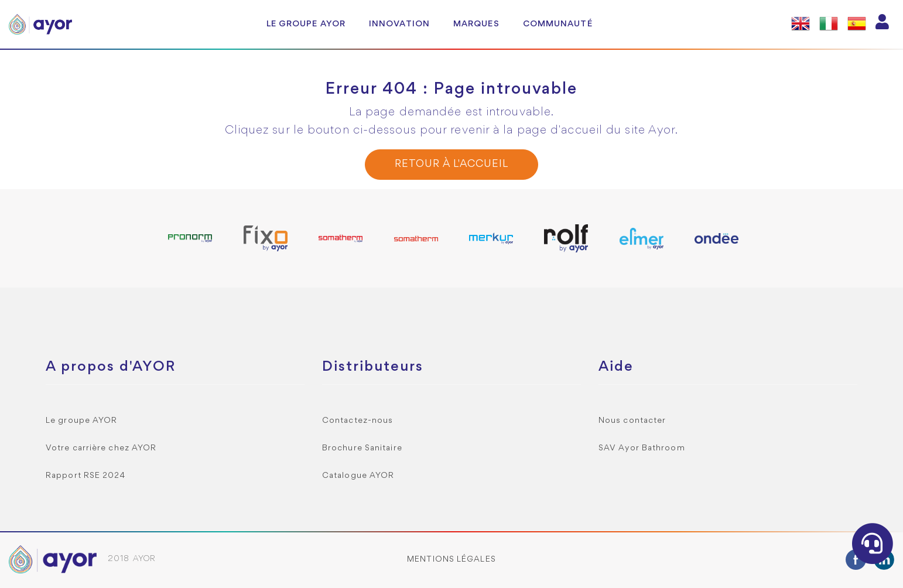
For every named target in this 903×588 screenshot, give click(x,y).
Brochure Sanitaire (362, 448)
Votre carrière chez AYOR (101, 448)
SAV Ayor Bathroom (642, 448)
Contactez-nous (358, 421)
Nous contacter (632, 421)
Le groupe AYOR (306, 24)
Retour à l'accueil (451, 164)
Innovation (399, 24)
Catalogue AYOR (358, 476)
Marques (476, 24)
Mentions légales (451, 560)
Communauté (558, 24)
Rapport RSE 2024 (86, 476)
